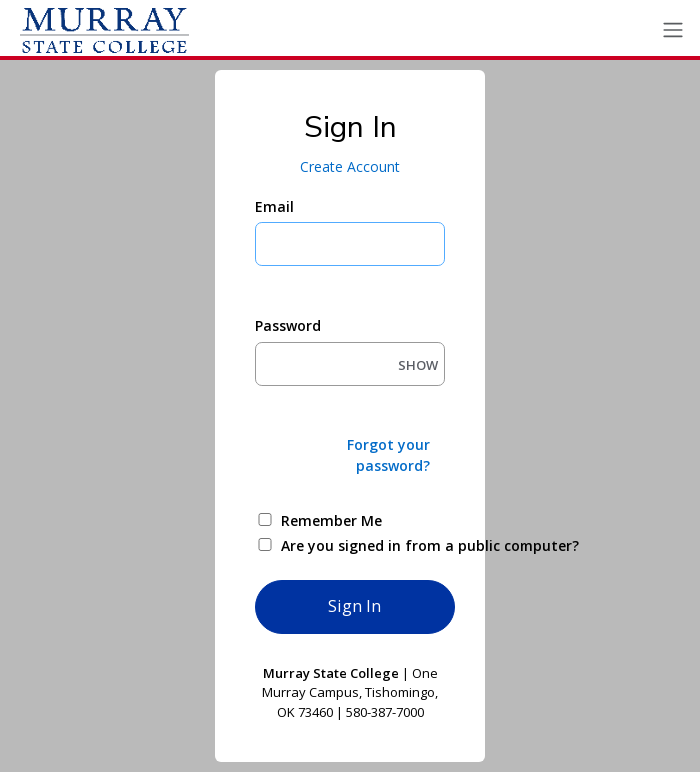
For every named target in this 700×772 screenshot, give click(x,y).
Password (288, 326)
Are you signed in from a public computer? (373, 545)
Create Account (350, 166)
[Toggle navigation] (673, 30)
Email (275, 207)
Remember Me (332, 520)
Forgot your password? (388, 455)
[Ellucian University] (105, 30)
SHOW (418, 365)
